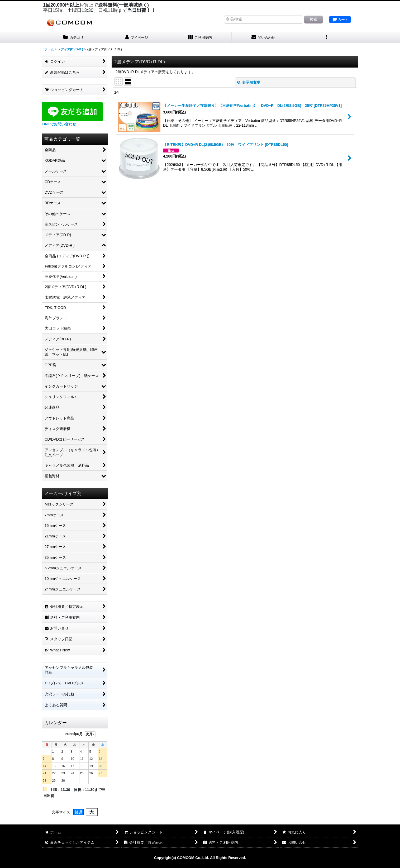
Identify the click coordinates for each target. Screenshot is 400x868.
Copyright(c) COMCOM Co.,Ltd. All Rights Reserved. (200, 858)
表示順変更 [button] (249, 82)
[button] (327, 38)
